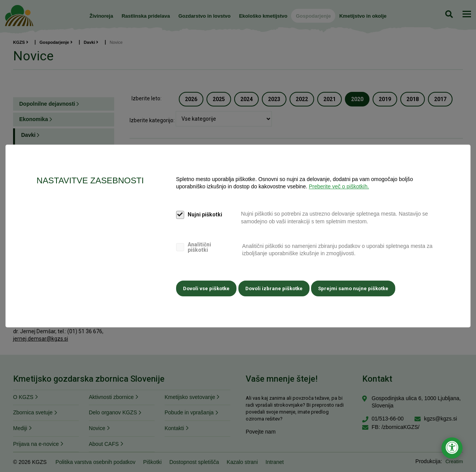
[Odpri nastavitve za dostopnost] (452, 448)
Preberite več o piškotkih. (339, 188)
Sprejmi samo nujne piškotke (357, 288)
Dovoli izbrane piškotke (276, 288)
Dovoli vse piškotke (206, 288)
